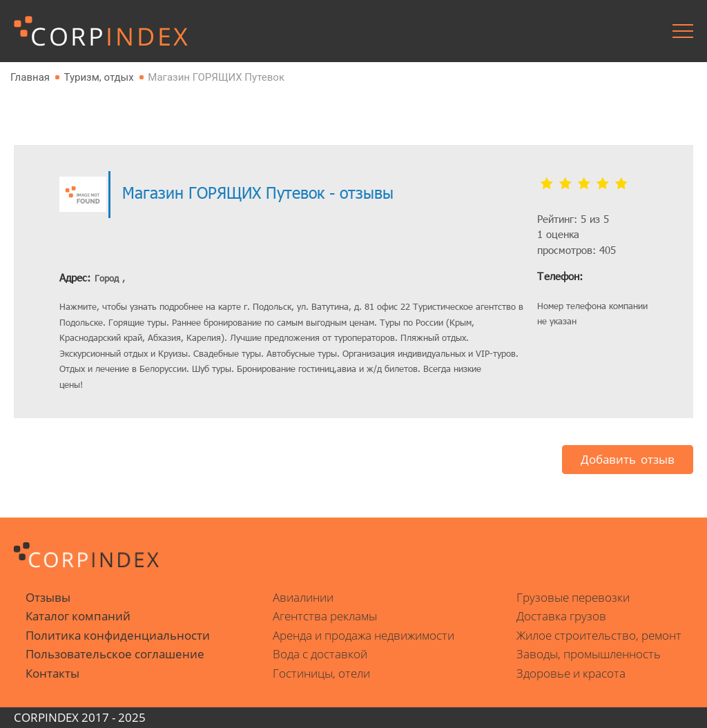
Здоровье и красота (571, 673)
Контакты (52, 673)
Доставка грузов (561, 616)
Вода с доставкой (320, 654)
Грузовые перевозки (573, 597)
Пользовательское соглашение (115, 654)
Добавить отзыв (628, 459)
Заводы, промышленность (589, 654)
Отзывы (48, 597)
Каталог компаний (78, 616)
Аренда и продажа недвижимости (364, 635)
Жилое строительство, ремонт (599, 635)
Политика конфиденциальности (118, 635)
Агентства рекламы (325, 616)
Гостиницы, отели (321, 673)
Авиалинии (303, 597)
